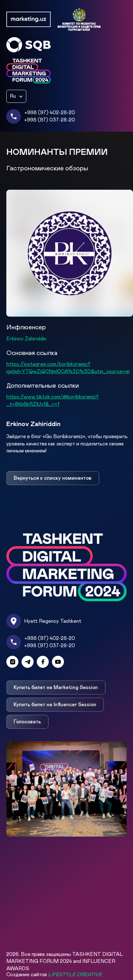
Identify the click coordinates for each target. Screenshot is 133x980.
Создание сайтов (54, 975)
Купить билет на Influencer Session (55, 705)
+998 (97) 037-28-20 (50, 120)
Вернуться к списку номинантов (53, 478)
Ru (13, 96)
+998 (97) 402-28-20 (50, 113)
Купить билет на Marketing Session (56, 687)
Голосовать (27, 722)
